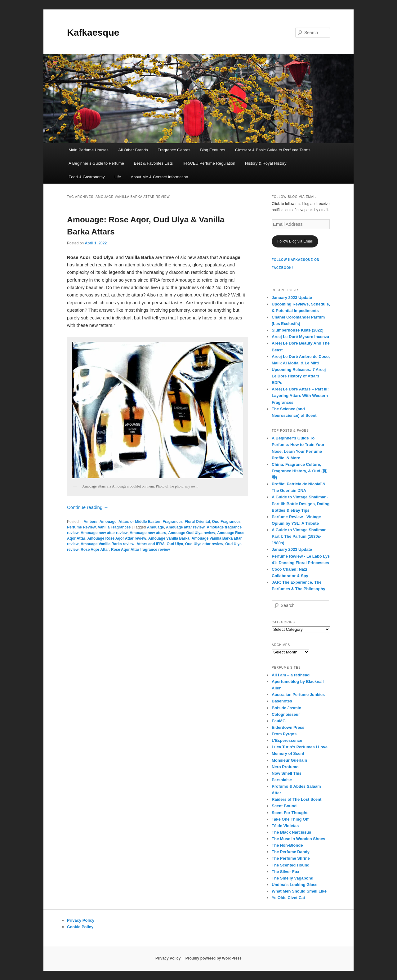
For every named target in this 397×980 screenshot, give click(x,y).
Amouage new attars (148, 533)
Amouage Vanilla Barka (169, 538)
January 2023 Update (292, 298)
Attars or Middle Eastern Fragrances (151, 522)
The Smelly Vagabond (292, 878)
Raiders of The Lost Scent (297, 799)
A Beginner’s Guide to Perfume (96, 163)
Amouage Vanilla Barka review (107, 544)
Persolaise (282, 780)
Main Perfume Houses (89, 150)
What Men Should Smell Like (299, 891)
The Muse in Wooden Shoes (298, 839)
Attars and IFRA (151, 544)
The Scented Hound (291, 865)
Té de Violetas (285, 826)
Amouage (108, 522)
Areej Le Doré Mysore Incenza (300, 337)
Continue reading (88, 507)
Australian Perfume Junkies (298, 695)
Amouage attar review (185, 527)
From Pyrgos (284, 734)
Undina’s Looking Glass (295, 885)
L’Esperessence (287, 740)
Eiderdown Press (288, 727)
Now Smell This (287, 773)
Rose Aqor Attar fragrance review (141, 550)
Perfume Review (81, 527)
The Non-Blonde (287, 845)
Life (118, 177)
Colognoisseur (286, 714)
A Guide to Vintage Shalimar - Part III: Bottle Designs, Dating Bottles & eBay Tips (301, 503)
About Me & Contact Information (159, 177)
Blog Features (213, 150)
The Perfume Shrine (291, 858)
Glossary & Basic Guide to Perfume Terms (273, 150)
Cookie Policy (80, 927)
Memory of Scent (288, 753)
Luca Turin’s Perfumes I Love (300, 747)
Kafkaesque (93, 32)
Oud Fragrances (226, 522)
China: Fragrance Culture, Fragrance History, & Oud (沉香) (299, 471)
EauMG (279, 721)
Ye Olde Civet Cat (288, 898)
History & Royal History (266, 163)
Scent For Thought (290, 813)
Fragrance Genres (174, 150)
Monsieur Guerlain (289, 760)
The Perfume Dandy (291, 852)
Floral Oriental (197, 522)
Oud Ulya (175, 544)
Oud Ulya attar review (204, 544)
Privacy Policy (81, 920)
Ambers (90, 522)
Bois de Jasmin (286, 708)
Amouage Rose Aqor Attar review (117, 538)
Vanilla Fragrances (114, 527)
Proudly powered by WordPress (214, 958)
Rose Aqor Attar (95, 550)
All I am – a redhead (291, 675)
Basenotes (282, 701)
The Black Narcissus (291, 832)
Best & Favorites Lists (153, 163)
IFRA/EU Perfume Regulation (209, 163)
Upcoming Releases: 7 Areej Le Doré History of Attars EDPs (299, 376)
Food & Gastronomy (87, 177)
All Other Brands (133, 150)
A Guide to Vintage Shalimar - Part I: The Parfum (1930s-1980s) (300, 536)
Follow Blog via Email (295, 241)
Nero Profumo (285, 767)
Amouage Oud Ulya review (192, 533)
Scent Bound (284, 806)
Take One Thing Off (290, 819)
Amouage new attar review (104, 533)
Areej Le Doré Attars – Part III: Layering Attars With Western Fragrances (300, 396)
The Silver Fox (285, 872)
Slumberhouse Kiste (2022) (298, 330)
